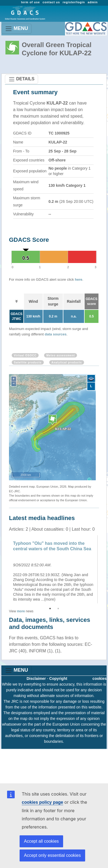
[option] (54, 569)
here (78, 279)
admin (93, 2)
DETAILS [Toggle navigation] (21, 79)
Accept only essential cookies (52, 855)
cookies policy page (42, 802)
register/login (74, 2)
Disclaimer (36, 678)
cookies (100, 678)
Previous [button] (5, 569)
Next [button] (103, 569)
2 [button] (58, 609)
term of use (30, 2)
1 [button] (50, 609)
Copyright (58, 678)
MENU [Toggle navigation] (16, 29)
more (21, 611)
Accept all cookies (41, 841)
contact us (51, 2)
